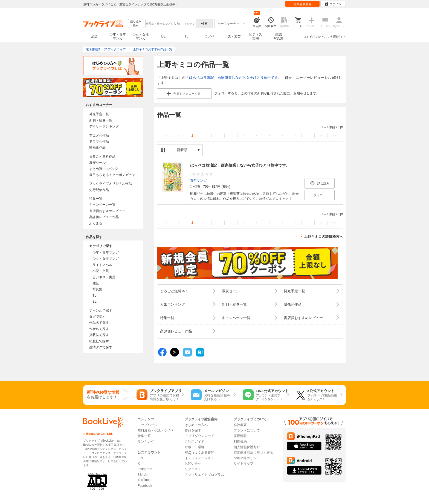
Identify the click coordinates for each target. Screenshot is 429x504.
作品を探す (193, 430)
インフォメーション (199, 458)
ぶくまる (96, 223)
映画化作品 (97, 147)
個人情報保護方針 (247, 447)
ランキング (146, 442)
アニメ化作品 (99, 135)
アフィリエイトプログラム (204, 475)
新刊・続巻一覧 (101, 120)
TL (186, 36)
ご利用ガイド (337, 37)
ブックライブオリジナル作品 (111, 184)
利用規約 (240, 442)
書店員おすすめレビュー (107, 211)
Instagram (145, 469)
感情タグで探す (101, 347)
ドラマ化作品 (99, 141)
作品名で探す (99, 323)
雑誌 (96, 283)
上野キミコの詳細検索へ (324, 237)
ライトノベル (102, 265)
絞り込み (136, 24)
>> (334, 136)
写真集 (97, 289)
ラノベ (210, 36)
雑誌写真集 (279, 36)
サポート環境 (195, 447)
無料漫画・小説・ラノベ (156, 430)
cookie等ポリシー (247, 458)
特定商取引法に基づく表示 (253, 453)
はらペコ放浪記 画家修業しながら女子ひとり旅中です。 (235, 78)
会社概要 (240, 425)
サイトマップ (244, 464)
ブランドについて (247, 430)
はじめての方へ (314, 37)
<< (166, 136)
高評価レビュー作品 (104, 217)
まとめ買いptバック (104, 169)
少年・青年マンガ (118, 36)
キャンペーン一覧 (102, 205)
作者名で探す (99, 329)
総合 (95, 36)
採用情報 (240, 436)
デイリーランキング (104, 126)
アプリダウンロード (199, 436)
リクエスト (193, 469)
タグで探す (97, 317)
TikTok (142, 474)
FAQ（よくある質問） (201, 453)
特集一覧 (96, 199)
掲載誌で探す (99, 335)
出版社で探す (99, 341)
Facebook (145, 486)
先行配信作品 (99, 190)
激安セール (97, 163)
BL (164, 36)
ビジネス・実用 (104, 277)
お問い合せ (193, 464)
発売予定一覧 (99, 114)
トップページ (147, 425)
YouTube (144, 480)
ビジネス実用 (256, 36)
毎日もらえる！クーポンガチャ (112, 175)
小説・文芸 (233, 36)
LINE (141, 458)
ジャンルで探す (101, 311)
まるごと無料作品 (102, 157)
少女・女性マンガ (141, 36)
